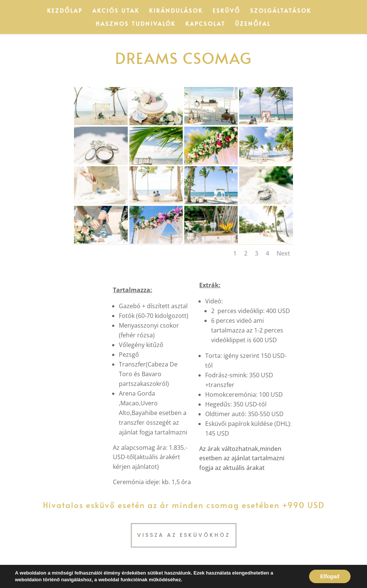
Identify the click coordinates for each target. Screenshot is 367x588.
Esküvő (226, 11)
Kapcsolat (205, 24)
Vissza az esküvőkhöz (184, 535)
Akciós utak (116, 11)
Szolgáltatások (281, 11)
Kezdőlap (65, 11)
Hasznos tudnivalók (136, 24)
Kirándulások (176, 11)
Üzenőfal (253, 24)
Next (283, 253)
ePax (59, 578)
